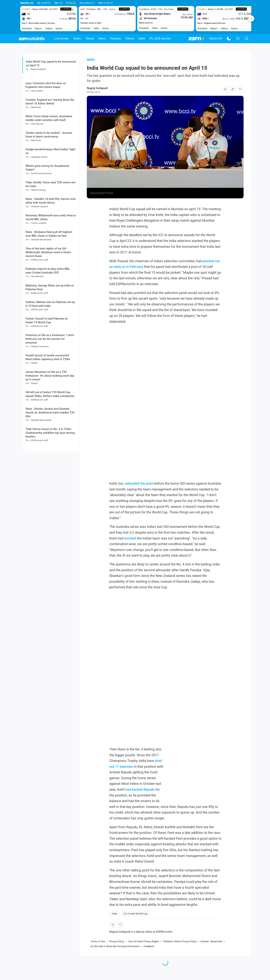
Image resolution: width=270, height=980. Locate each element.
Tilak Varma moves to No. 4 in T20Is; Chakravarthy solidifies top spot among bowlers (50, 463)
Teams (90, 39)
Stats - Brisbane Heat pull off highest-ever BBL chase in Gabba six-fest (49, 264)
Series (77, 39)
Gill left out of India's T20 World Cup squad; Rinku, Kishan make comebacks (50, 425)
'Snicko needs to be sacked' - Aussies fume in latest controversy (49, 165)
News (102, 39)
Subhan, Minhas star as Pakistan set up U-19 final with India (50, 334)
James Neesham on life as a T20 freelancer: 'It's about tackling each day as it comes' (50, 406)
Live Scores (62, 39)
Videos (130, 39)
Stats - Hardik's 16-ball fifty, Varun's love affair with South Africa (51, 231)
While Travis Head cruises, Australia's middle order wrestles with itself (49, 149)
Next (251, 19)
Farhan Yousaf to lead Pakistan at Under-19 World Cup (47, 351)
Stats (142, 39)
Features (115, 39)
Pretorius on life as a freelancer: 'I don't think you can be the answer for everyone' (50, 369)
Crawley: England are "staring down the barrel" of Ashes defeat (50, 132)
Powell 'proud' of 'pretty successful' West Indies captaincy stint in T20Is (48, 388)
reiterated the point (139, 491)
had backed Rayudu (140, 797)
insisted (130, 545)
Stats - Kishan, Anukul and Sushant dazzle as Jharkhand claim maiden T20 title (50, 443)
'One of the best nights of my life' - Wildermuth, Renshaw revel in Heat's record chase (48, 283)
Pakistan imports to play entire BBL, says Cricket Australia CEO (48, 301)
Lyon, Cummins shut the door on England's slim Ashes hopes (46, 116)
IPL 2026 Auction (160, 39)
